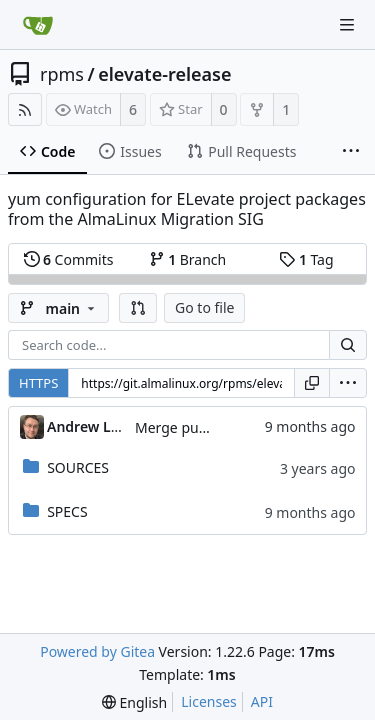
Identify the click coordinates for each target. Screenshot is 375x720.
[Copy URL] (312, 383)
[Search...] (348, 345)
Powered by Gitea (97, 651)
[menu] (348, 383)
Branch (188, 259)
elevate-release (164, 74)
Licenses (209, 701)
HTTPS (38, 383)
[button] (138, 308)
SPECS (67, 511)
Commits (69, 259)
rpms (62, 74)
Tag (306, 259)
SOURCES (78, 467)
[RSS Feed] (25, 109)
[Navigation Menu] (347, 25)
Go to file (204, 307)
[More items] (351, 152)
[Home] (38, 25)
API (262, 701)
